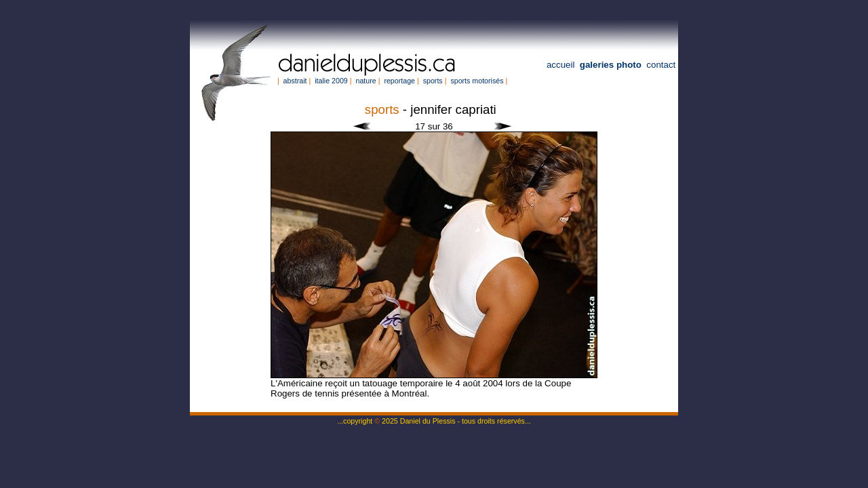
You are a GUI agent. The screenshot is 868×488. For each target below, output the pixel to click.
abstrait (295, 81)
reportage (399, 81)
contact (661, 65)
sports (433, 81)
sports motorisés (477, 81)
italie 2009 (331, 81)
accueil (561, 65)
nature (366, 81)
